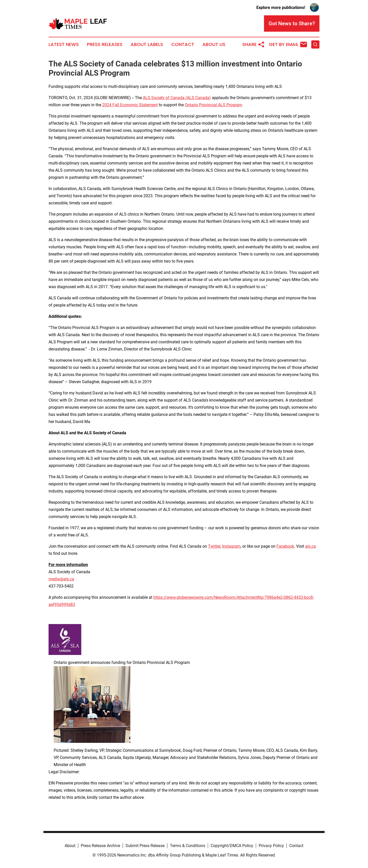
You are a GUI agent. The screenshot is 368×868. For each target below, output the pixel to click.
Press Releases (105, 44)
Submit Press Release (145, 846)
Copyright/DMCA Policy (232, 846)
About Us (214, 44)
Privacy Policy (271, 846)
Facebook (285, 546)
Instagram (231, 546)
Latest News (64, 44)
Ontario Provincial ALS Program (213, 105)
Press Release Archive (100, 846)
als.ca (310, 546)
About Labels (147, 44)
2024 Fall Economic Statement (130, 105)
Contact (183, 44)
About (70, 846)
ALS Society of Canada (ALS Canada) (177, 98)
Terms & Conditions (188, 846)
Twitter (214, 546)
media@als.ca (61, 579)
